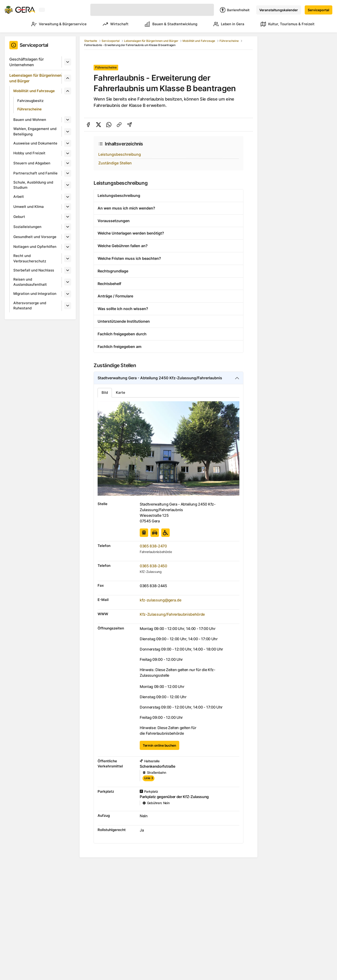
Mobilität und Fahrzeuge (34, 91)
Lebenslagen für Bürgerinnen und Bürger (35, 78)
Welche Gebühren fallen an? (123, 246)
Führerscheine (29, 109)
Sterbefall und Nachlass (34, 270)
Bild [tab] (105, 392)
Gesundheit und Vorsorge (35, 237)
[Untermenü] (68, 62)
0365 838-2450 (153, 566)
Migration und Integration (35, 294)
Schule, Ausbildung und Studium (33, 185)
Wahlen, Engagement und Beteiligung (35, 131)
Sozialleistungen (27, 227)
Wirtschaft (109, 24)
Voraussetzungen (114, 221)
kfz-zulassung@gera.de (160, 600)
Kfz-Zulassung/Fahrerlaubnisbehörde (172, 614)
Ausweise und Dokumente (35, 143)
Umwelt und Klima (29, 207)
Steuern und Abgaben (32, 163)
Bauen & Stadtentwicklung (167, 24)
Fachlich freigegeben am (119, 347)
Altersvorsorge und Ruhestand (30, 306)
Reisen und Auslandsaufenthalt (30, 282)
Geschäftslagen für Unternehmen (27, 62)
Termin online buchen (159, 745)
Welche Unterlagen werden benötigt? (131, 233)
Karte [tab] (121, 392)
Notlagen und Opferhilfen (35, 247)
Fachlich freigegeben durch (122, 334)
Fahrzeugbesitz (30, 101)
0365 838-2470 (153, 546)
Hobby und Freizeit (29, 153)
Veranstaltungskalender (279, 10)
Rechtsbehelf (109, 284)
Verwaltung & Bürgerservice (50, 24)
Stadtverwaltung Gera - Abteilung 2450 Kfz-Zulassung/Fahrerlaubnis (160, 378)
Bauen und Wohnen (30, 120)
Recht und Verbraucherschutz (30, 258)
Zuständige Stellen (115, 163)
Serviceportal (319, 10)
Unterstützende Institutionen (124, 321)
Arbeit (19, 197)
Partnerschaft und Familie (35, 173)
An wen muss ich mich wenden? (126, 208)
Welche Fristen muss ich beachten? (129, 258)
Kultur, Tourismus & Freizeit (288, 24)
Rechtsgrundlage (113, 271)
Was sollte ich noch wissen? (123, 309)
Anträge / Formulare (115, 296)
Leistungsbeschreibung (120, 154)
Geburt (19, 217)
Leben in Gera (227, 24)
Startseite (91, 41)
